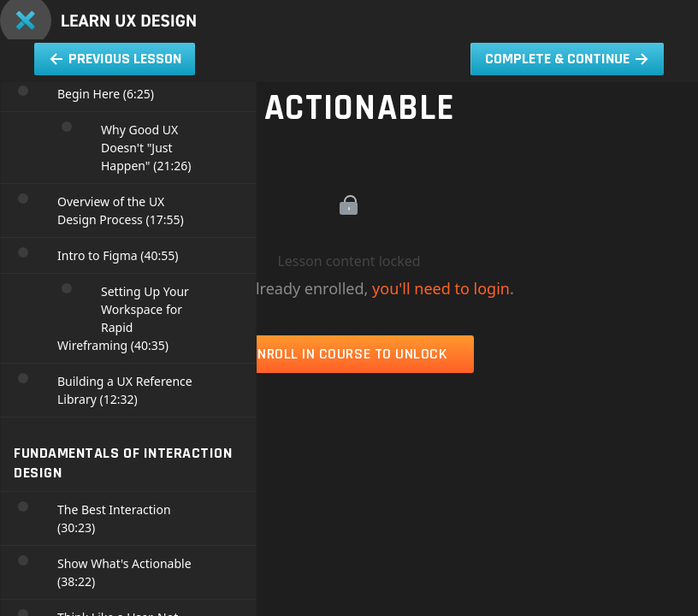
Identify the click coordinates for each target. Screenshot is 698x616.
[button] (668, 9)
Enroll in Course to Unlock (349, 354)
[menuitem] (608, 9)
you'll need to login (441, 288)
